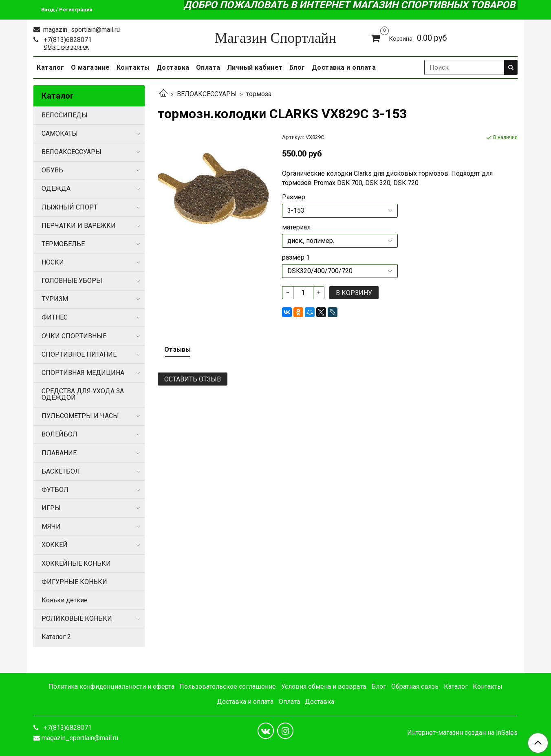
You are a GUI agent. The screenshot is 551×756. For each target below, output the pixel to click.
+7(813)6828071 (67, 40)
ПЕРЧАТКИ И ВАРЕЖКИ (79, 226)
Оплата (208, 67)
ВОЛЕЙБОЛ (60, 434)
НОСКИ (53, 262)
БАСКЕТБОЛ (61, 471)
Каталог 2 (56, 637)
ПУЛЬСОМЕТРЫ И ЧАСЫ (80, 416)
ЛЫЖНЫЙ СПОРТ (69, 207)
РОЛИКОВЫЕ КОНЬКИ (77, 618)
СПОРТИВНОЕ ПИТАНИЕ (79, 354)
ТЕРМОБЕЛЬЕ (63, 244)
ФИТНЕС (55, 317)
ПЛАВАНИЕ (59, 453)
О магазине (90, 67)
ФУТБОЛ (55, 490)
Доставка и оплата (344, 67)
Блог (297, 67)
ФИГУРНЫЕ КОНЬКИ (74, 582)
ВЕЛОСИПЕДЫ (65, 115)
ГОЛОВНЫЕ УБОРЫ (72, 281)
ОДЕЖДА (56, 188)
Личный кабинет (255, 67)
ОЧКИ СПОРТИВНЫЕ (74, 336)
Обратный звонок (66, 47)
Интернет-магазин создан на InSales (462, 733)
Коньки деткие (65, 600)
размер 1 (296, 258)
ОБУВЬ (52, 170)
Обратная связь (415, 687)
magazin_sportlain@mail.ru (81, 30)
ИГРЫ (51, 508)
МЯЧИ (51, 526)
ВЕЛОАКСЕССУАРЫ (207, 94)
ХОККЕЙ (55, 545)
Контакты (133, 67)
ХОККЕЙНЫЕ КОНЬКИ (76, 563)
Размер (294, 197)
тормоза (259, 94)
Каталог (51, 67)
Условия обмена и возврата (324, 687)
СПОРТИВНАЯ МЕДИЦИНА (83, 373)
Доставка (173, 67)
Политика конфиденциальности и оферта (111, 687)
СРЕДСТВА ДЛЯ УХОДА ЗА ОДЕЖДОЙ (83, 394)
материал (296, 227)
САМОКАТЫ (60, 133)
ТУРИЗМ (55, 299)
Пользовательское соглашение (228, 687)
